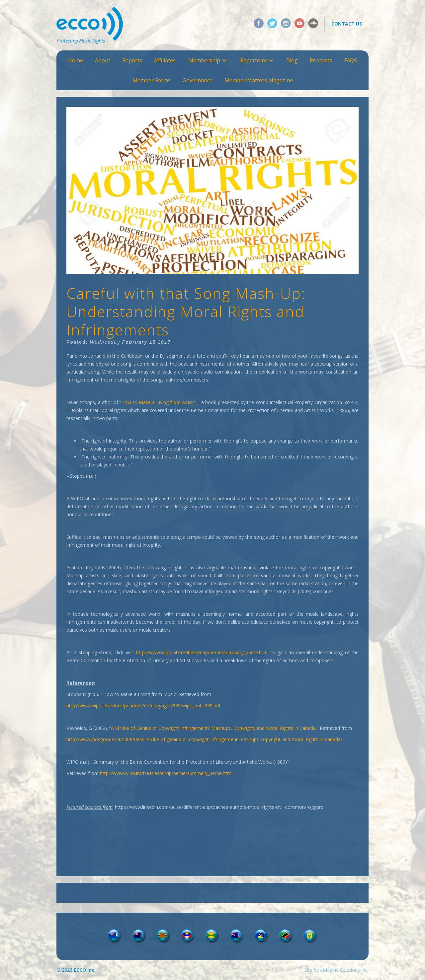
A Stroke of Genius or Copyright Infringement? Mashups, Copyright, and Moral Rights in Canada (213, 728)
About (103, 60)
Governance (198, 80)
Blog (292, 60)
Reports (132, 60)
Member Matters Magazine (259, 80)
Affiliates (165, 60)
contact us (347, 24)
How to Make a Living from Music (158, 402)
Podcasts (321, 60)
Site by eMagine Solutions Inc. (337, 970)
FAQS (350, 60)
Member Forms (152, 80)
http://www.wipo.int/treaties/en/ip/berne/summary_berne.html (202, 652)
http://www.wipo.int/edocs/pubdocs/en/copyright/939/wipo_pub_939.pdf (143, 705)
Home (76, 60)
